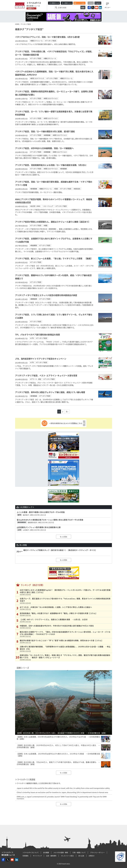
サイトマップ (37, 856)
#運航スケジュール (36, 41)
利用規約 (26, 856)
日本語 (91, 3)
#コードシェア (48, 206)
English (98, 3)
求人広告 (81, 856)
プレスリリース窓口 (67, 856)
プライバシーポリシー (97, 852)
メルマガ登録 (79, 3)
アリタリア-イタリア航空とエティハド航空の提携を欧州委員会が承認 (46, 295)
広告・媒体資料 (51, 856)
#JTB (32, 338)
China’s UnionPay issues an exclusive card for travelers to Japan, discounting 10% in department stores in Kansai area (62, 792)
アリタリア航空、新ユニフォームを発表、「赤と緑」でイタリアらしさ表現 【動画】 (54, 258)
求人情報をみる (67, 3)
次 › (67, 412)
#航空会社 (77, 189)
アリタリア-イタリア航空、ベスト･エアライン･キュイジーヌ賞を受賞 (46, 376)
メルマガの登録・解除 (61, 852)
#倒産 (46, 225)
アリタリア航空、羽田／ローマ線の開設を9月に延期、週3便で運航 (45, 131)
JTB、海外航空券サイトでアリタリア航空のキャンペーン (41, 359)
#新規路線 (47, 135)
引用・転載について (79, 852)
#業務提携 (34, 299)
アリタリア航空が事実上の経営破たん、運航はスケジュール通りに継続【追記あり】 (53, 222)
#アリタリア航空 (51, 41)
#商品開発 (34, 245)
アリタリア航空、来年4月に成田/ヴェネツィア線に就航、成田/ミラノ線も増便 (50, 392)
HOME (17, 24)
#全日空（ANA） (36, 206)
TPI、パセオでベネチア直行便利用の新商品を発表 (38, 335)
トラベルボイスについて (31, 852)
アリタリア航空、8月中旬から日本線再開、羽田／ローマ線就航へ (44, 148)
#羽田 (56, 189)
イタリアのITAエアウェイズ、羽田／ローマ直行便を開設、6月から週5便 (47, 37)
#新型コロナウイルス (37, 78)
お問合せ (92, 856)
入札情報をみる (54, 3)
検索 (83, 8)
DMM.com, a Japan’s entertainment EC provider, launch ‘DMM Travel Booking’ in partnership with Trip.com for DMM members (62, 798)
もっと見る (64, 537)
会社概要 (46, 852)
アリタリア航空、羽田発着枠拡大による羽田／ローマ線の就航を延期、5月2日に (51, 165)
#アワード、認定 (36, 379)
